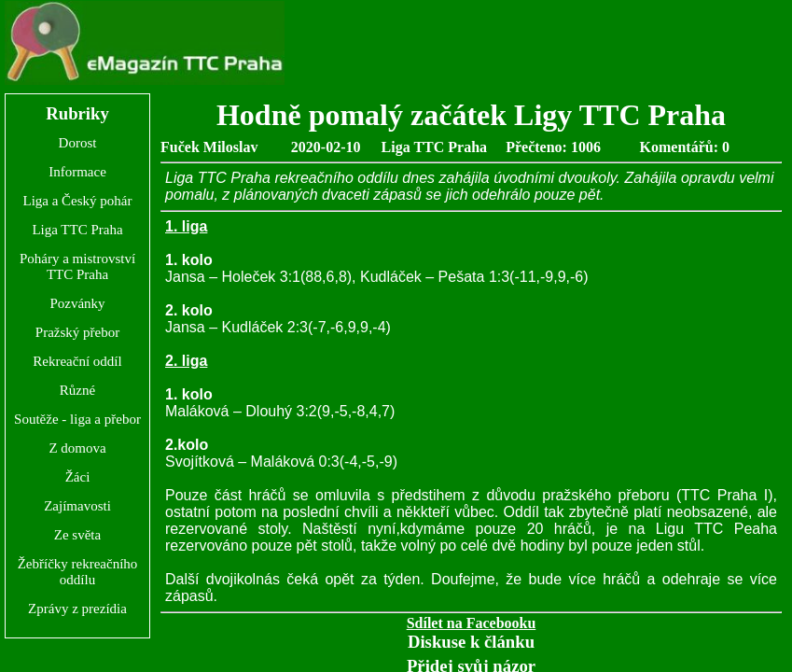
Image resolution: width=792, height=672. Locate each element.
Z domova (77, 448)
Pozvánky (77, 303)
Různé (77, 390)
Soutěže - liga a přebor (77, 419)
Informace (77, 172)
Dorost (78, 143)
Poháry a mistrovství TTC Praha (77, 266)
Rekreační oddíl (77, 361)
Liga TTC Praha (77, 230)
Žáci (78, 477)
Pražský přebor (77, 332)
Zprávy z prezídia (77, 609)
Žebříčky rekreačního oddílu (78, 572)
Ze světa (77, 535)
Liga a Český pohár (77, 201)
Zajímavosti (77, 506)
